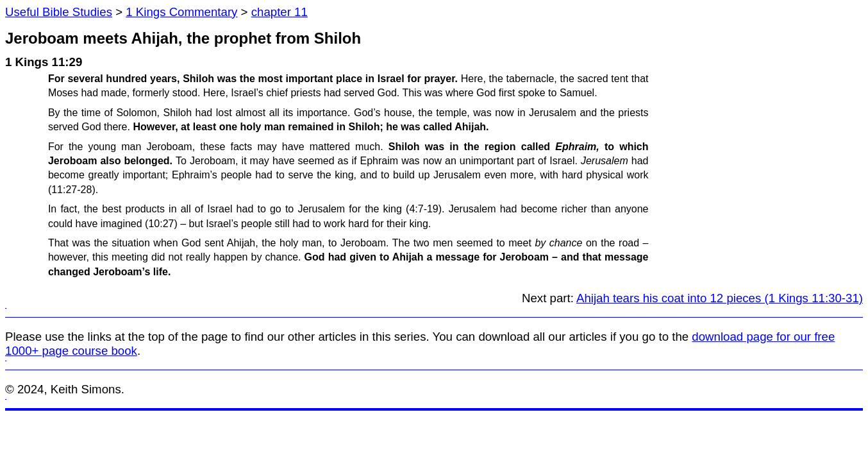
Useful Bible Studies (59, 12)
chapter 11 (280, 12)
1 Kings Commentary (181, 12)
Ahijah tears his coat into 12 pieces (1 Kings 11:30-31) (720, 298)
